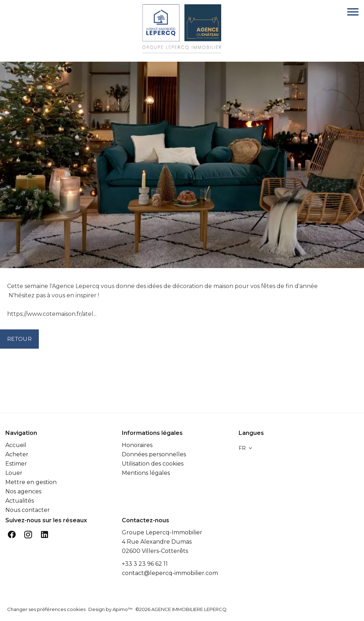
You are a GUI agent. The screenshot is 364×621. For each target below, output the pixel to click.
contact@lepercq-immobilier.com (170, 573)
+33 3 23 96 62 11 (145, 564)
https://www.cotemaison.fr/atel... (52, 314)
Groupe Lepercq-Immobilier (162, 532)
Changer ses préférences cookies (46, 609)
